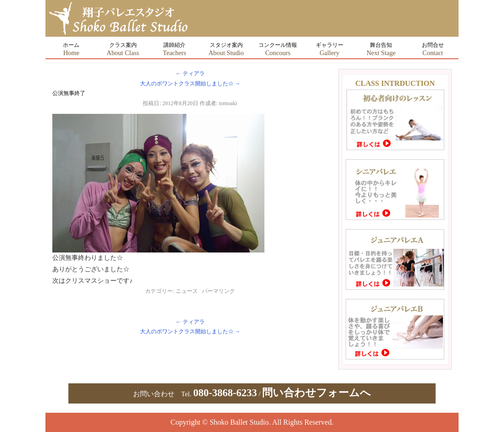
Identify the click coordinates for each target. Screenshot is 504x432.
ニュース (187, 291)
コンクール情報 (278, 49)
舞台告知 (381, 49)
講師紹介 (175, 49)
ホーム (71, 49)
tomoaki (228, 103)
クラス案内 (123, 49)
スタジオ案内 (226, 49)
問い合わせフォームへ (316, 393)
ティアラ (190, 73)
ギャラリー (330, 49)
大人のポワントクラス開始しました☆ (190, 84)
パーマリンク (218, 291)
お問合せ (433, 49)
